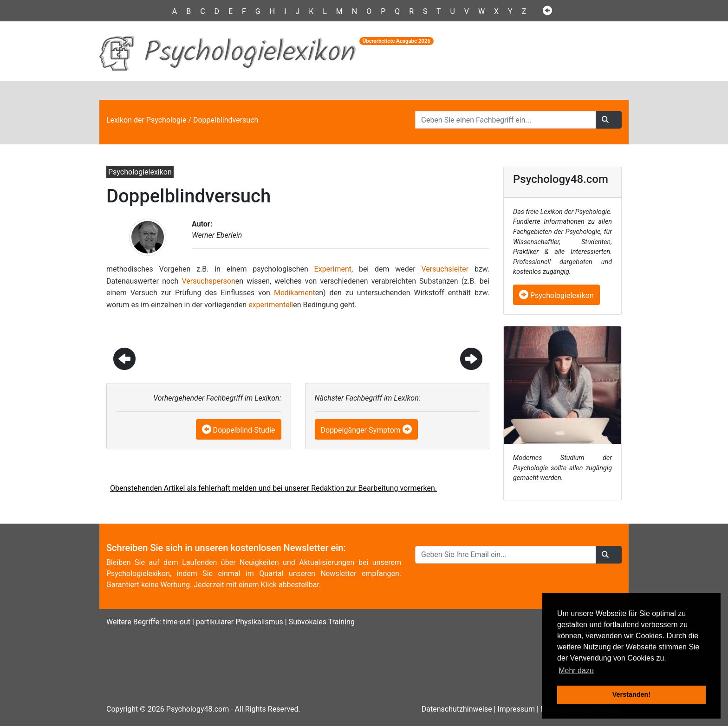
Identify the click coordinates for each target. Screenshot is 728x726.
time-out (177, 622)
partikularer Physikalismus (240, 622)
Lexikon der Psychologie (146, 120)
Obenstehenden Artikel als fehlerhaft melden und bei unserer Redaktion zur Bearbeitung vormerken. (273, 488)
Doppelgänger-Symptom (361, 430)
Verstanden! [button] (631, 694)
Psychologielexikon (556, 295)
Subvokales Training (322, 622)
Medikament (295, 293)
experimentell (271, 305)
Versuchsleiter (445, 269)
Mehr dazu (576, 671)
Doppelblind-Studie (244, 430)
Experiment (333, 269)
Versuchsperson (208, 281)
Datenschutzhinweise (457, 709)
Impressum (516, 709)
